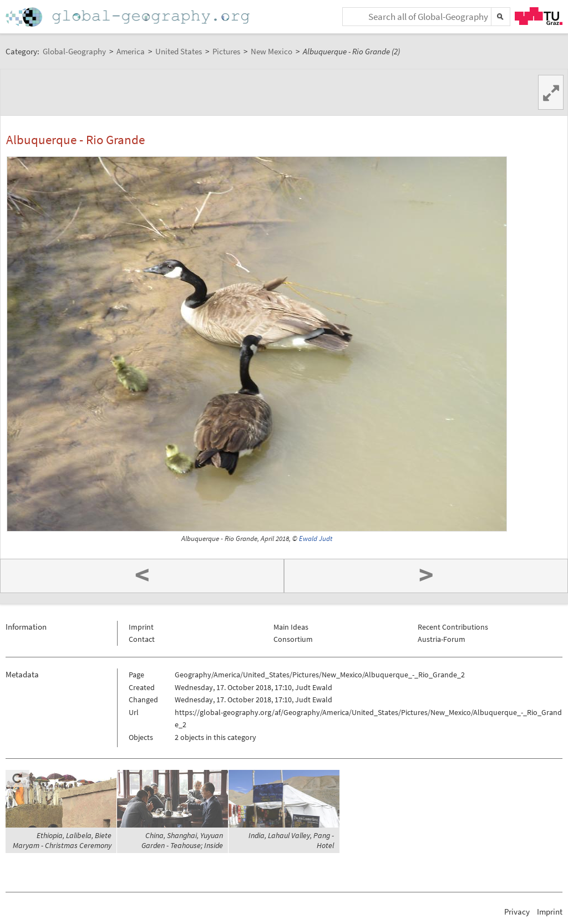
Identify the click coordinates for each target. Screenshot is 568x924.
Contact (142, 639)
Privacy (517, 912)
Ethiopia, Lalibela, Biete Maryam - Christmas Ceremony (62, 840)
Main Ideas (291, 627)
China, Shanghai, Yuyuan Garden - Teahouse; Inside (182, 840)
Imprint (141, 627)
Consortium (293, 639)
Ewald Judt (316, 538)
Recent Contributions (453, 627)
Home (129, 17)
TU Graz (539, 16)
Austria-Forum (442, 639)
